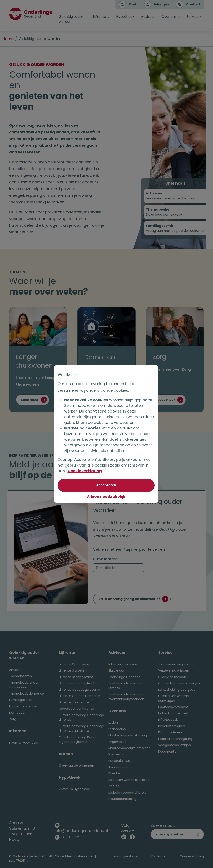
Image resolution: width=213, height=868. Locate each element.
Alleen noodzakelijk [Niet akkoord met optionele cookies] (106, 496)
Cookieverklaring (85, 471)
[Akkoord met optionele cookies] (106, 485)
